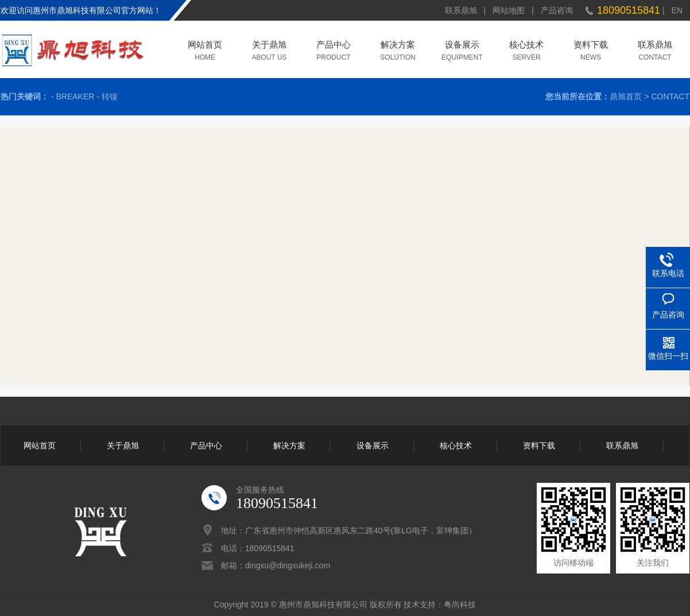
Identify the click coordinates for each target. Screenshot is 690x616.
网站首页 (205, 46)
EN (677, 10)
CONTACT (670, 96)
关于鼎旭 (269, 46)
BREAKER (75, 96)
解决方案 (398, 46)
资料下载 (591, 46)
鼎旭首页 (626, 96)
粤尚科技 (460, 605)
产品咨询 (557, 10)
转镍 (110, 96)
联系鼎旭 (461, 10)
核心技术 (526, 46)
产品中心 (334, 46)
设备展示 (462, 46)
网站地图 (509, 10)
